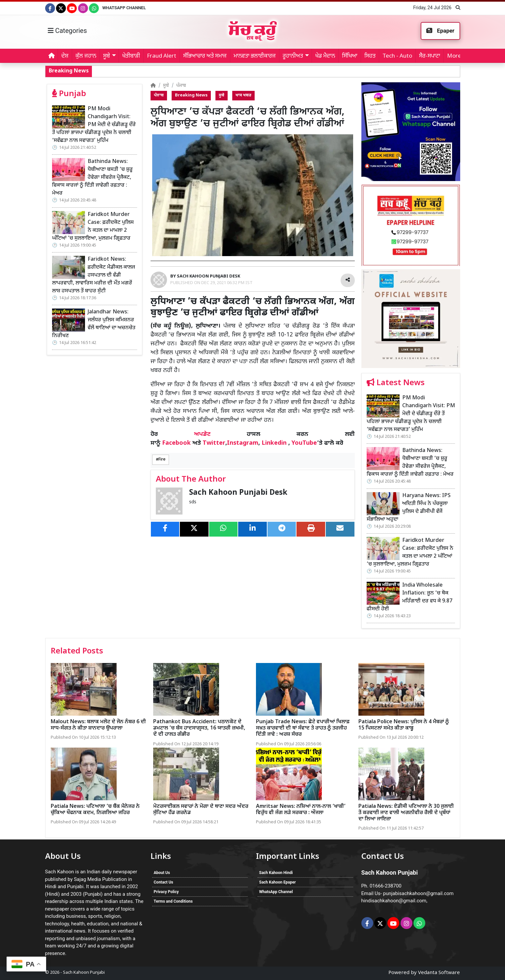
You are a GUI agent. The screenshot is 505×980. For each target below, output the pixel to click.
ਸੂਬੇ (166, 86)
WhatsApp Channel (124, 8)
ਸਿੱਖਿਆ (350, 56)
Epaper (440, 31)
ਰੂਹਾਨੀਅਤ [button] (293, 56)
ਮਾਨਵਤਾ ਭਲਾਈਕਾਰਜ (255, 56)
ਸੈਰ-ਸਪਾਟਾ (430, 56)
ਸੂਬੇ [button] (107, 56)
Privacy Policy (166, 892)
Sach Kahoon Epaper (278, 882)
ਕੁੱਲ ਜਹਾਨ (86, 56)
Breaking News (191, 95)
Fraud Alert (162, 56)
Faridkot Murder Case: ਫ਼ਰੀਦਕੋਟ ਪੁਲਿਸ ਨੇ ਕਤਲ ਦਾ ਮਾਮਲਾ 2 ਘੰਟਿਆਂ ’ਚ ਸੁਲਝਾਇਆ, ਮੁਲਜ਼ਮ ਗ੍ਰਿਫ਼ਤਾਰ (93, 227)
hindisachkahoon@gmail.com (394, 901)
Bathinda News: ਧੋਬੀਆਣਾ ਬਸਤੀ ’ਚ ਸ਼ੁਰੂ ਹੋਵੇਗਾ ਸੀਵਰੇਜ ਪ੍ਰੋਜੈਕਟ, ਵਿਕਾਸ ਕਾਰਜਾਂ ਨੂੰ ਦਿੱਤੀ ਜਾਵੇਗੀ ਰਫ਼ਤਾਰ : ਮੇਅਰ (278, 71)
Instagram (243, 443)
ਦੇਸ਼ (65, 56)
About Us (162, 873)
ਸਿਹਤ (370, 56)
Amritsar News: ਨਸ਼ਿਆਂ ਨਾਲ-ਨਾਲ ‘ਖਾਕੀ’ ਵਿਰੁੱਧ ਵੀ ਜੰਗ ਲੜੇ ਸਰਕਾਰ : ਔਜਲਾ (301, 810)
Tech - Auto (397, 56)
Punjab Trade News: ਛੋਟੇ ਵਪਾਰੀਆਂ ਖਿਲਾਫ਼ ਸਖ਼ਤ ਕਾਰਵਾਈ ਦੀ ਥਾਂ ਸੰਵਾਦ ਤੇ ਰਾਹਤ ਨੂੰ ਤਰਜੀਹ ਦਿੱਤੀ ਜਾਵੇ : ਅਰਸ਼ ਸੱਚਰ (303, 728)
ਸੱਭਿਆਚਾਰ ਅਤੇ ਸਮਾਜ (205, 56)
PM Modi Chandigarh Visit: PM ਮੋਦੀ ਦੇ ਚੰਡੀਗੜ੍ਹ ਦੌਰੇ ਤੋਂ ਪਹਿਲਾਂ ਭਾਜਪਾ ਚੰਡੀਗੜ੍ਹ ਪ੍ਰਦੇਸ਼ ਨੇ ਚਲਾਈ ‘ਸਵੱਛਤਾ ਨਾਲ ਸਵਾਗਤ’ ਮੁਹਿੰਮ (94, 125)
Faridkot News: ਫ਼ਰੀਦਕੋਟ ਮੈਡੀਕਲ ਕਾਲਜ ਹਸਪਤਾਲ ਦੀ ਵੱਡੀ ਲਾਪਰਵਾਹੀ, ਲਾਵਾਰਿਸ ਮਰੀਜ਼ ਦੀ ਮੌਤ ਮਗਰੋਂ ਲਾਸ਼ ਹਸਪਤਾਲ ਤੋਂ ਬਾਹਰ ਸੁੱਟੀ (94, 275)
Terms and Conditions (173, 901)
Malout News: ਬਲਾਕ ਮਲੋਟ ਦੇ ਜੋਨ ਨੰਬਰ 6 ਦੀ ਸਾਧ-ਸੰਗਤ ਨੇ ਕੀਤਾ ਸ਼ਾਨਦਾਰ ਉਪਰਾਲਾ (98, 725)
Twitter (214, 443)
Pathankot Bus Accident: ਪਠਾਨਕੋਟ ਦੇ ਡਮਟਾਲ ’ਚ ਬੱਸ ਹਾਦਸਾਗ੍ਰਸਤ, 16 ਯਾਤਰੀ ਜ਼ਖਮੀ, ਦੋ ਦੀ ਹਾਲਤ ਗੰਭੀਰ (199, 728)
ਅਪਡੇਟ (202, 434)
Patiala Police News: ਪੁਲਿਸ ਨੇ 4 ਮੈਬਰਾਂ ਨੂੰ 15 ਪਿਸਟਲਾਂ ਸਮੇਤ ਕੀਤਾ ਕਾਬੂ (404, 725)
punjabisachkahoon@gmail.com (418, 893)
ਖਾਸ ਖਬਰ (243, 95)
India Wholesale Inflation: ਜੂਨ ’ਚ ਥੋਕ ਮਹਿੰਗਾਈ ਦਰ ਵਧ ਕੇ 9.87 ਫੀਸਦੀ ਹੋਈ (409, 597)
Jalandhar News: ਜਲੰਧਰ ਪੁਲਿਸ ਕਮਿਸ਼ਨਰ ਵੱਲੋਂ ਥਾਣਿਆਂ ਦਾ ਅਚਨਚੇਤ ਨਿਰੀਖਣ (94, 324)
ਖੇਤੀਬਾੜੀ (131, 56)
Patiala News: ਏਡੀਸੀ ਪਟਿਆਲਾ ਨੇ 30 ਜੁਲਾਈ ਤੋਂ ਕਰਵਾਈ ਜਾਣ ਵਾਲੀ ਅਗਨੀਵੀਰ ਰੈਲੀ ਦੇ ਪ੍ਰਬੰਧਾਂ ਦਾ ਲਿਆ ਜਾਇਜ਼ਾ (406, 813)
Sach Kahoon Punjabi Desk (238, 493)
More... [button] (456, 56)
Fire (162, 460)
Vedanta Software (439, 973)
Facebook (176, 443)
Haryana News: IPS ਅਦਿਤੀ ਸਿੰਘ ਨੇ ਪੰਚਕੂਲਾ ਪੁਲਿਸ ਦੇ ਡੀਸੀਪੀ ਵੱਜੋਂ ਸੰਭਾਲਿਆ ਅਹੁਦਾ (409, 508)
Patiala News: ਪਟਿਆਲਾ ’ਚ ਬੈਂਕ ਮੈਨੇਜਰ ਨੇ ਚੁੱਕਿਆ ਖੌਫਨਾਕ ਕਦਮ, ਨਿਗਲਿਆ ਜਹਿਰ (95, 810)
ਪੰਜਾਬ (181, 86)
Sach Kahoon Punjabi (84, 973)
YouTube (304, 443)
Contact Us (164, 882)
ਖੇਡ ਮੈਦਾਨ (325, 56)
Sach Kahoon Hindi (276, 873)
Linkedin (274, 443)
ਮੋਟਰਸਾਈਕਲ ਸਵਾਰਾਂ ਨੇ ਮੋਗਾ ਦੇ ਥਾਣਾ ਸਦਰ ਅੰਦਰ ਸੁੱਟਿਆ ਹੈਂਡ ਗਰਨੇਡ (201, 810)
